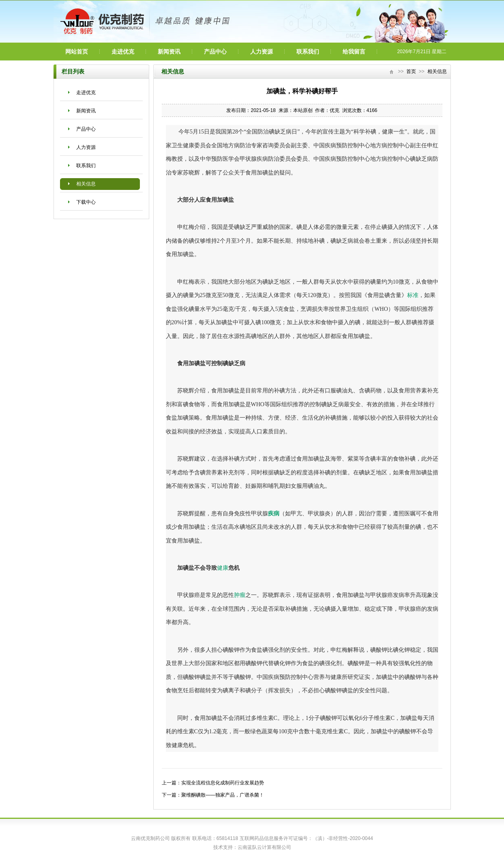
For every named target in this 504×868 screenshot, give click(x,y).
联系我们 (308, 52)
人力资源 (262, 52)
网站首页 (77, 52)
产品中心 (215, 52)
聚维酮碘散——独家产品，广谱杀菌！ (223, 795)
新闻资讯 (169, 52)
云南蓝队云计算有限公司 (264, 847)
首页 (411, 71)
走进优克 (123, 52)
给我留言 (354, 52)
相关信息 (86, 184)
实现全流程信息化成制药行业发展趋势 (223, 783)
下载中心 (86, 202)
